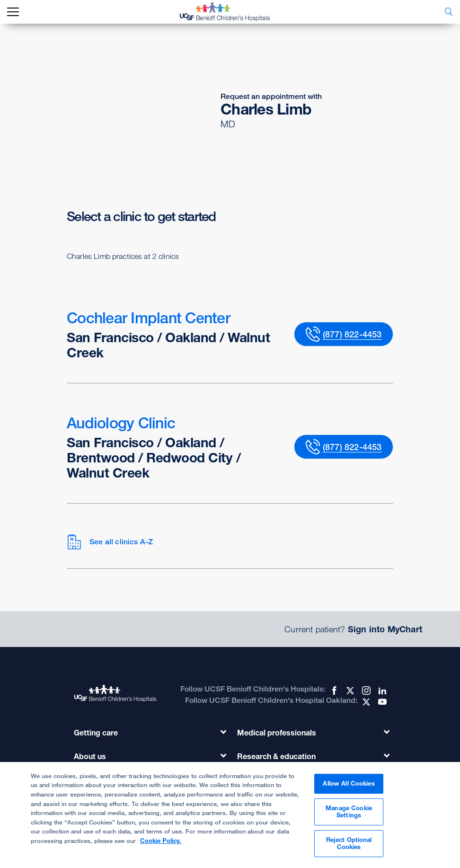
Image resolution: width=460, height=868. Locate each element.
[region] (230, 815)
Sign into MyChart (385, 629)
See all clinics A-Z (110, 542)
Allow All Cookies (349, 783)
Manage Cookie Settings (349, 812)
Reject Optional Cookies (349, 843)
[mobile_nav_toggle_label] (13, 12)
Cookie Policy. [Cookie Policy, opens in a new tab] (161, 841)
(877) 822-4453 (352, 334)
